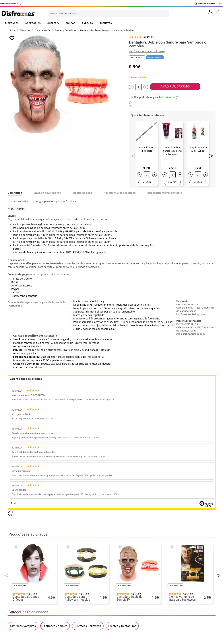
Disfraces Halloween (88, 466)
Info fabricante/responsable (165, 193)
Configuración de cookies (27, 608)
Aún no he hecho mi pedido (172, 578)
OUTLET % (53, 23)
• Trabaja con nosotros (24, 613)
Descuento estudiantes (25, 582)
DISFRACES (12, 23)
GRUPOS (71, 23)
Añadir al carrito (175, 86)
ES (221, 4)
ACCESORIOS (33, 23)
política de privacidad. (125, 535)
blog (90, 558)
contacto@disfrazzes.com (171, 591)
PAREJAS (88, 23)
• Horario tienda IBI (21, 578)
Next (210, 155)
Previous (132, 155)
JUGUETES (106, 23)
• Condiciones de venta (24, 591)
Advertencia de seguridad (120, 193)
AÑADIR (147, 182)
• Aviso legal (17, 595)
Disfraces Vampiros (23, 466)
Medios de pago (82, 193)
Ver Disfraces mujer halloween (147, 51)
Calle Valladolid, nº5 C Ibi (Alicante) (169, 609)
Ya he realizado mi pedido (171, 582)
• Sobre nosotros (20, 586)
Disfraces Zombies (55, 466)
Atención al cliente (205, 4)
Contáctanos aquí (91, 582)
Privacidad (35, 595)
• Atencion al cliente (22, 599)
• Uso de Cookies (19, 604)
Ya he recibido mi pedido (170, 586)
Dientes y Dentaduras (122, 466)
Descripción (15, 193)
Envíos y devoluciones (47, 193)
